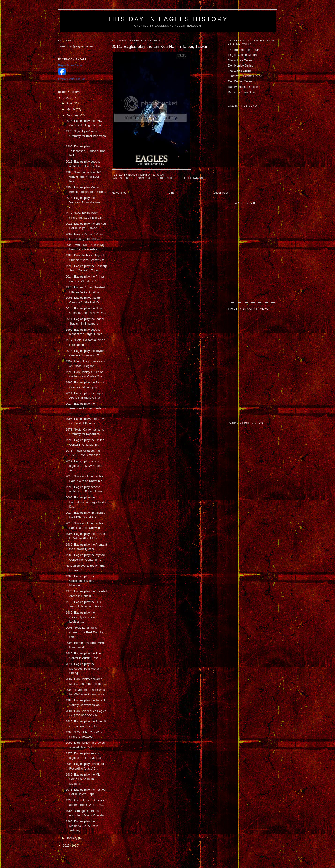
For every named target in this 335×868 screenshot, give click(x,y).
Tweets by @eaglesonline (75, 46)
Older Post (221, 193)
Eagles (129, 178)
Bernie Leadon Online (243, 92)
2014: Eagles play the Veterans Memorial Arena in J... (86, 202)
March (71, 109)
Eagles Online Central (243, 55)
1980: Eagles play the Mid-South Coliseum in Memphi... (84, 779)
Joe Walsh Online (240, 71)
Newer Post (119, 193)
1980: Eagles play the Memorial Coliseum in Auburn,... (82, 826)
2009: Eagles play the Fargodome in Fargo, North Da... (86, 502)
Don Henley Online (241, 66)
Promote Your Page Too (72, 79)
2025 (67, 846)
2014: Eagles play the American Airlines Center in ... (86, 408)
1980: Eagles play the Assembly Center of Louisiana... (80, 617)
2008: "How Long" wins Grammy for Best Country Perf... (84, 632)
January (72, 838)
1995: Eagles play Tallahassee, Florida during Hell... (85, 151)
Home (171, 193)
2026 (67, 98)
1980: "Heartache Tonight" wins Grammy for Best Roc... (83, 177)
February (73, 115)
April (70, 103)
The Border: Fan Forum (244, 50)
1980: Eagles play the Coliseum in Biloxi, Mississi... (80, 581)
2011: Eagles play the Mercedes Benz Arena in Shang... (84, 668)
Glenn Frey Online (240, 60)
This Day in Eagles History (168, 19)
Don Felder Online (240, 81)
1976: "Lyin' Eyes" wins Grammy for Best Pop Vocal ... (86, 136)
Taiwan (198, 178)
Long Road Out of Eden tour (158, 178)
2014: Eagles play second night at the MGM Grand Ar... (84, 466)
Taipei (187, 178)
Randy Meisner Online (243, 87)
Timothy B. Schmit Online (245, 76)
